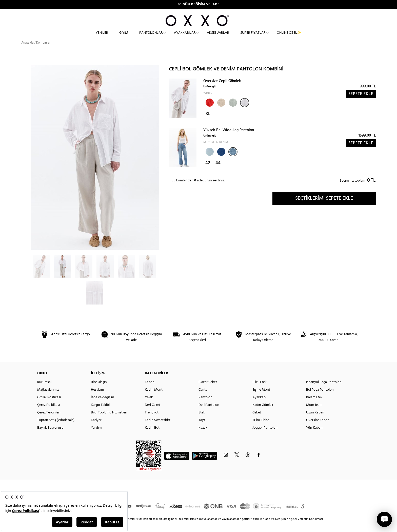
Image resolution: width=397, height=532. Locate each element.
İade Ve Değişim (275, 528)
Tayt (202, 429)
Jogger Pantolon (265, 437)
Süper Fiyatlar (253, 37)
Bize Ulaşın (99, 391)
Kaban (150, 391)
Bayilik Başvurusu (50, 437)
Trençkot (152, 422)
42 (208, 172)
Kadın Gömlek (263, 414)
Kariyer (96, 429)
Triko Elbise (261, 429)
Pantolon (205, 406)
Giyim (124, 37)
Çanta (203, 399)
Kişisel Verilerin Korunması (306, 528)
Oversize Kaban (318, 429)
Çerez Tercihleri (49, 422)
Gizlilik (258, 528)
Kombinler (43, 52)
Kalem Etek (314, 406)
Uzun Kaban (315, 422)
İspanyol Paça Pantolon (324, 391)
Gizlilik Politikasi (49, 406)
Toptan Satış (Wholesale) (56, 429)
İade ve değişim (102, 406)
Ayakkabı (259, 406)
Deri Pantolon (209, 414)
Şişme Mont (261, 399)
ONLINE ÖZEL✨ (289, 37)
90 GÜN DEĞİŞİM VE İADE (199, 4)
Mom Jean (314, 414)
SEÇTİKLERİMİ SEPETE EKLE (324, 207)
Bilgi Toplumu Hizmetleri (109, 422)
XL (208, 123)
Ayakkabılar (185, 37)
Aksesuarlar (218, 37)
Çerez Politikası (48, 414)
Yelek (149, 406)
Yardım (96, 437)
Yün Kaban (314, 437)
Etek (202, 422)
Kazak (203, 437)
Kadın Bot (152, 437)
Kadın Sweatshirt (158, 429)
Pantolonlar (151, 37)
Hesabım (97, 399)
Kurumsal (44, 391)
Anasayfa (27, 52)
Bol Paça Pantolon (320, 399)
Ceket (257, 422)
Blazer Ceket (208, 391)
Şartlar (247, 528)
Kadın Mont (154, 399)
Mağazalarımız (48, 399)
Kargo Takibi (100, 414)
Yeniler (102, 37)
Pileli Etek (260, 391)
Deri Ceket (153, 414)
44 (218, 172)
